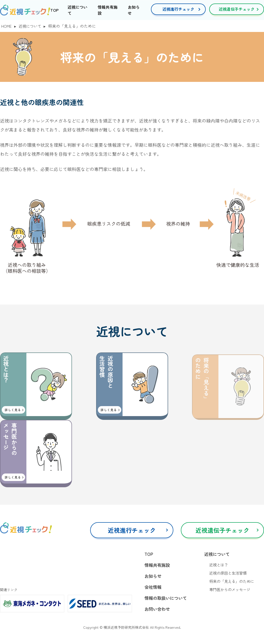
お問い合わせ (158, 610)
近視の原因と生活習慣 (229, 574)
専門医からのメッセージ (231, 591)
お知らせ (153, 577)
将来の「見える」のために (233, 582)
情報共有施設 (158, 565)
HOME (7, 26)
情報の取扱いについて (167, 599)
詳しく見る (13, 410)
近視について (31, 26)
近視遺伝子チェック (237, 9)
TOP (54, 10)
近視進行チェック (178, 9)
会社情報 (153, 588)
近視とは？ (219, 565)
